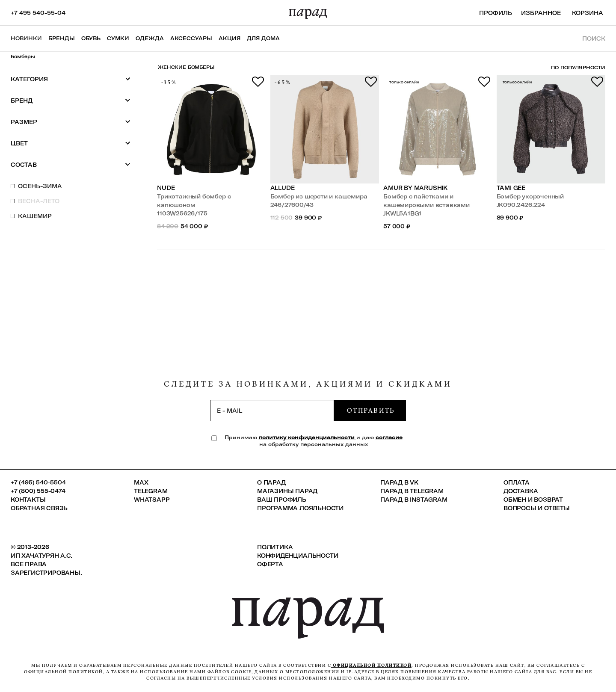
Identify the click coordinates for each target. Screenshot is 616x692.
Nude (166, 188)
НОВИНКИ (26, 38)
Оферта (270, 564)
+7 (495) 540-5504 (38, 482)
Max (141, 482)
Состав (71, 164)
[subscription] (272, 411)
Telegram (151, 491)
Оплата (517, 482)
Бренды (62, 38)
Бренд (71, 100)
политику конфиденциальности (308, 437)
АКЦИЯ (230, 38)
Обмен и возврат (533, 500)
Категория (71, 79)
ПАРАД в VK (399, 482)
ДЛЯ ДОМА (263, 38)
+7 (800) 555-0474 (38, 491)
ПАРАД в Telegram (412, 491)
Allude (283, 188)
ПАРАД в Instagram (414, 500)
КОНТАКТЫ (28, 500)
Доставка (521, 491)
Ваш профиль (282, 500)
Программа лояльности (300, 508)
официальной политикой (371, 665)
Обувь (91, 38)
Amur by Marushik (415, 188)
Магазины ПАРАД (287, 491)
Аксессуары (191, 38)
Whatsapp (152, 500)
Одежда (150, 38)
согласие (389, 437)
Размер (71, 122)
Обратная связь (39, 508)
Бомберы (23, 56)
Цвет (71, 143)
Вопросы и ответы (537, 508)
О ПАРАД (271, 482)
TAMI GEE (511, 188)
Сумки (118, 38)
